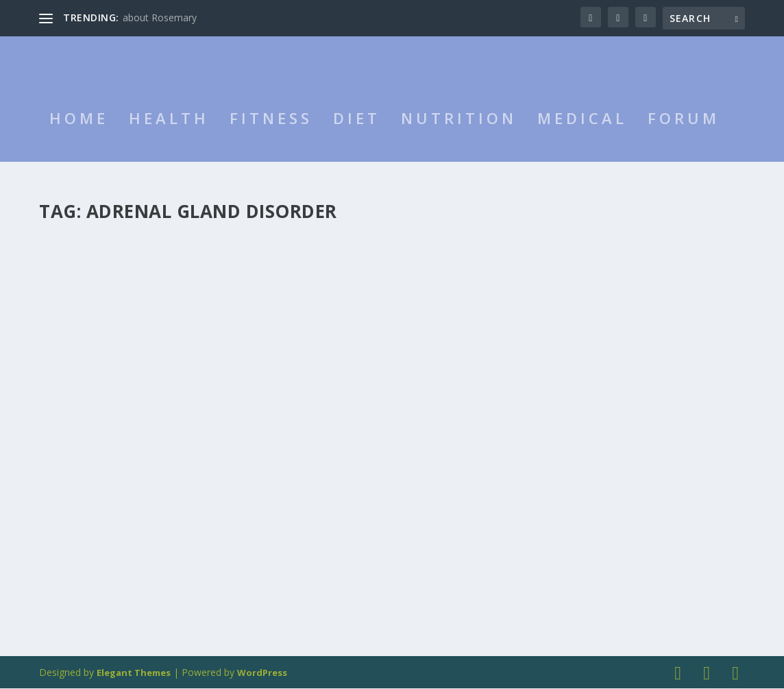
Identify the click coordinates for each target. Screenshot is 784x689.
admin (77, 403)
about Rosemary (160, 17)
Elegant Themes (134, 673)
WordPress (262, 673)
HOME (79, 135)
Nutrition (459, 135)
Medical (582, 135)
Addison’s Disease (107, 383)
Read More (89, 586)
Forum (684, 135)
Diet (357, 135)
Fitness (271, 135)
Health (169, 135)
